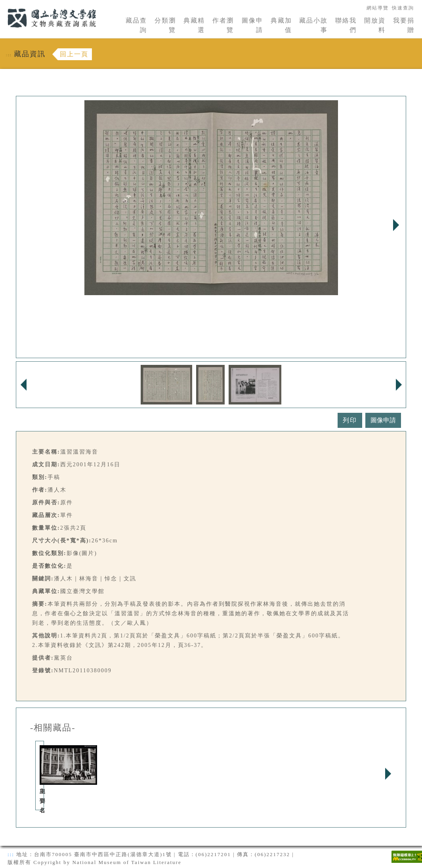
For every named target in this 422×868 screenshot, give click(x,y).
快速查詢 (403, 8)
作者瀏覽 (223, 25)
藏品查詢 (136, 25)
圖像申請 (252, 25)
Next (396, 225)
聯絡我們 (346, 25)
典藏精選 (194, 25)
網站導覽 (378, 8)
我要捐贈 (404, 25)
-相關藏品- (53, 728)
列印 (350, 420)
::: (3, 5)
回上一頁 (74, 54)
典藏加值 (281, 25)
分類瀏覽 (165, 25)
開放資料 (375, 25)
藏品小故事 (313, 25)
